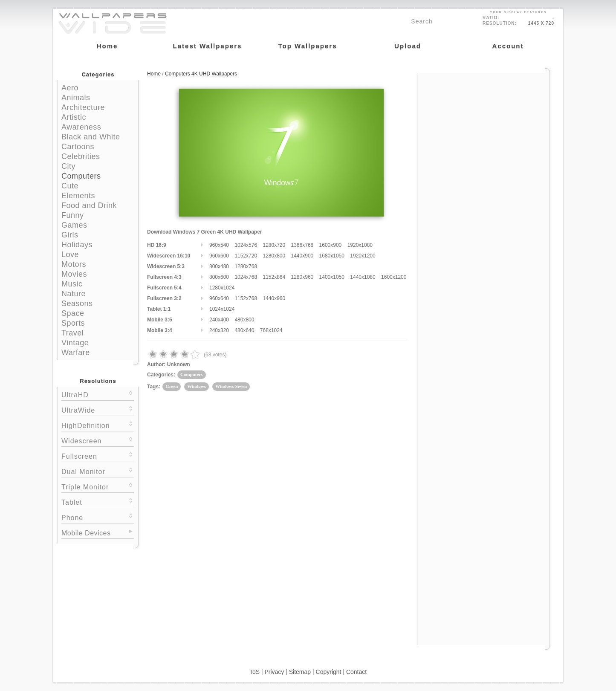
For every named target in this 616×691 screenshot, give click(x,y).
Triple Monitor (98, 486)
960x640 (219, 298)
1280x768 (246, 266)
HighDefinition (98, 425)
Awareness (81, 127)
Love (70, 254)
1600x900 (331, 245)
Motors (74, 264)
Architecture (83, 107)
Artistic (74, 117)
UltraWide (98, 409)
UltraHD (98, 394)
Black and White (91, 137)
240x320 (219, 330)
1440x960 (274, 298)
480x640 (244, 330)
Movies (74, 274)
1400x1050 (332, 277)
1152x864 (274, 277)
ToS (254, 672)
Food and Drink (89, 205)
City (68, 166)
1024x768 (246, 277)
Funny (73, 215)
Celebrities (81, 156)
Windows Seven (231, 386)
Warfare (76, 353)
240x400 (219, 320)
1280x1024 (222, 288)
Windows (197, 386)
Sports (73, 323)
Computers (81, 176)
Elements (78, 196)
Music (72, 284)
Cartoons (78, 147)
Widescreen (98, 440)
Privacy (274, 672)
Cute (70, 186)
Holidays (77, 245)
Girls (70, 235)
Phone (98, 517)
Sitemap (300, 672)
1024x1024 (222, 309)
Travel (72, 333)
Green (172, 386)
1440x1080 (363, 277)
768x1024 (271, 330)
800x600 (219, 277)
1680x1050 (332, 256)
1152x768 (246, 298)
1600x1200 (394, 277)
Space (73, 313)
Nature (74, 294)
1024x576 (246, 245)
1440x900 (302, 256)
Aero (70, 88)
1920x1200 (363, 256)
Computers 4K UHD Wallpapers (201, 74)
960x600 (219, 256)
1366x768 (302, 245)
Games (74, 225)
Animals (76, 98)
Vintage (75, 343)
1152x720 (246, 256)
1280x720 (274, 245)
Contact (356, 672)
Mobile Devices (86, 533)
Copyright (329, 672)
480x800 (244, 320)
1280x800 (274, 256)
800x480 (219, 266)
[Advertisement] (484, 127)
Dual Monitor (98, 471)
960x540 (219, 245)
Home (154, 74)
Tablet (98, 502)
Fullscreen (98, 455)
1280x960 (302, 277)
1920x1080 (360, 245)
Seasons (77, 304)
